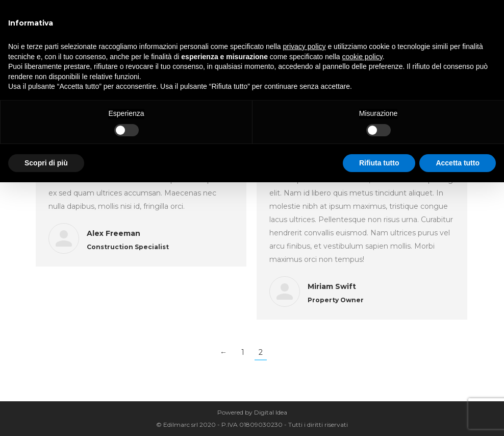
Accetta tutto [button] (458, 163)
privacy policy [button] (305, 46)
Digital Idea (271, 412)
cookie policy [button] (362, 57)
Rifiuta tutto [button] (379, 163)
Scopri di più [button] (46, 163)
